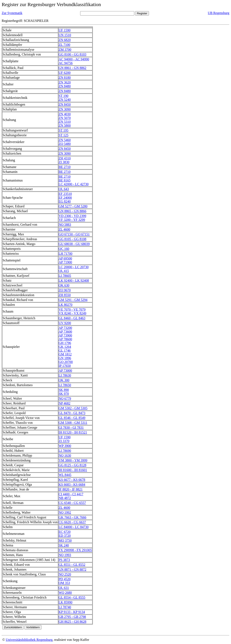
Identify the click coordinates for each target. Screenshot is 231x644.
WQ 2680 (65, 593)
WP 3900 (65, 446)
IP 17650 (65, 366)
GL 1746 (65, 350)
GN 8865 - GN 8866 (73, 211)
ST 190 (64, 96)
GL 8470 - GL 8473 (72, 413)
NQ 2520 (65, 574)
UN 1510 (65, 35)
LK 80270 (66, 305)
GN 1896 (65, 358)
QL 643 (64, 189)
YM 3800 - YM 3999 (73, 460)
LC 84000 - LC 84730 (74, 527)
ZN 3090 (65, 109)
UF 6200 (65, 73)
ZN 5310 (65, 122)
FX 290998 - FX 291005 (75, 550)
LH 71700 (66, 254)
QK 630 (64, 285)
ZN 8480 (65, 86)
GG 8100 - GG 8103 (73, 54)
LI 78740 (65, 607)
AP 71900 (65, 262)
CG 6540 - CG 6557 (72, 503)
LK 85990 (66, 602)
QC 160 (64, 249)
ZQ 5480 (65, 144)
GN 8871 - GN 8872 (73, 569)
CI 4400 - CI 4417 (71, 494)
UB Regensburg (219, 13)
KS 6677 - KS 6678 (72, 480)
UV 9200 (65, 323)
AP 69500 (65, 258)
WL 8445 (65, 475)
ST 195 (64, 130)
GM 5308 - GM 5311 (73, 423)
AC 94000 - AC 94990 (74, 59)
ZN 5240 (65, 100)
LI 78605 (65, 276)
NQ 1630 (65, 455)
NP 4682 (65, 403)
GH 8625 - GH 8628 (73, 622)
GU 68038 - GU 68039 (74, 244)
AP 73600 (65, 332)
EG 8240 (65, 201)
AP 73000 (65, 370)
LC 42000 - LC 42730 (74, 184)
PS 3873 (64, 560)
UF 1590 (65, 30)
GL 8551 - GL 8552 (72, 565)
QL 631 (64, 588)
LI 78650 (65, 385)
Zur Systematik (12, 13)
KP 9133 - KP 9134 (72, 612)
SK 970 (64, 394)
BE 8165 (65, 180)
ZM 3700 (65, 50)
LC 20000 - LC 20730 (74, 267)
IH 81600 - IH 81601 (73, 470)
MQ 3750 (65, 540)
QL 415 (64, 271)
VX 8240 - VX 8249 (72, 313)
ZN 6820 (65, 40)
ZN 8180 (65, 78)
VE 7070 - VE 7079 (72, 309)
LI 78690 (65, 451)
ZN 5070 (65, 118)
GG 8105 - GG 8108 (73, 239)
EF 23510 (65, 194)
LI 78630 (65, 375)
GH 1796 (65, 343)
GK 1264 (65, 347)
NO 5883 (65, 225)
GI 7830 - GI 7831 (71, 427)
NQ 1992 (65, 512)
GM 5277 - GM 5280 (73, 206)
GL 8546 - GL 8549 (72, 418)
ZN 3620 (65, 82)
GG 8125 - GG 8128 (73, 465)
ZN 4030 (65, 114)
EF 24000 (65, 198)
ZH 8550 (65, 295)
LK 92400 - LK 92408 (74, 280)
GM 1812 (65, 354)
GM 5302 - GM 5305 (73, 408)
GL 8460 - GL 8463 (72, 318)
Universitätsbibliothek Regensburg (29, 640)
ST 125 (64, 135)
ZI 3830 (64, 162)
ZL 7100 (64, 45)
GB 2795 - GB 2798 (72, 617)
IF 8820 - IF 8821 (71, 489)
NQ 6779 (65, 398)
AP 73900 (65, 335)
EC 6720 (65, 532)
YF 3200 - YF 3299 (72, 220)
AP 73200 (65, 328)
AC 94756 (66, 63)
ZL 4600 (64, 229)
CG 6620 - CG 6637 (72, 522)
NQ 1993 (65, 555)
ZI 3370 (64, 441)
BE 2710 (65, 167)
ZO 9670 (65, 290)
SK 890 (64, 390)
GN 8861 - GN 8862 (73, 68)
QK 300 (64, 380)
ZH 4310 (65, 158)
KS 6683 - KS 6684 (72, 484)
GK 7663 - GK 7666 (73, 517)
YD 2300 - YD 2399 (72, 216)
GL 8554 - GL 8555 (72, 597)
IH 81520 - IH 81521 (73, 432)
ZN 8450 (65, 104)
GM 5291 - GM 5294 (73, 300)
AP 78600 (65, 339)
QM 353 (64, 583)
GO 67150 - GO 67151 (74, 234)
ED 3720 (65, 536)
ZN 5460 (65, 140)
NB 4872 (65, 498)
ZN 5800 (65, 125)
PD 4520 (65, 579)
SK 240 (64, 545)
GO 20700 (66, 362)
